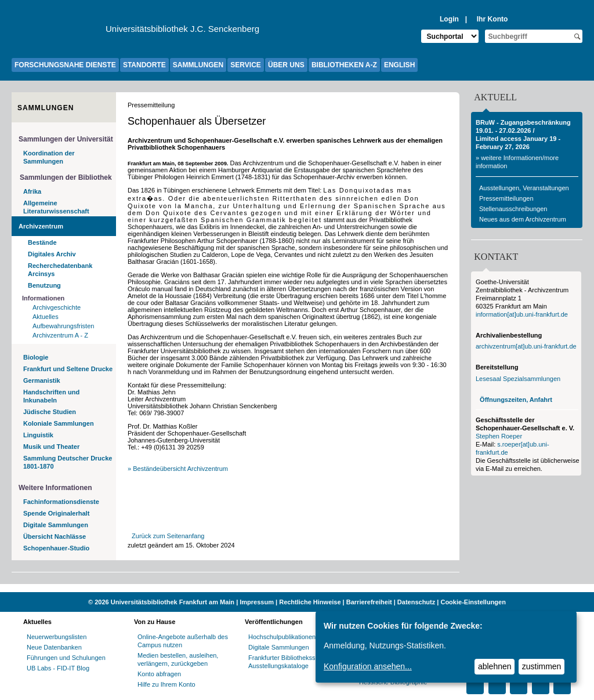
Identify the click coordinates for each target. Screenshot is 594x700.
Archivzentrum (41, 226)
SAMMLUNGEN (198, 65)
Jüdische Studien (50, 412)
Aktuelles (46, 317)
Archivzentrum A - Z (60, 335)
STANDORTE (144, 65)
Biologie (36, 357)
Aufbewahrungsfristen (63, 326)
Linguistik (38, 435)
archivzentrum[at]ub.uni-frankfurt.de (526, 346)
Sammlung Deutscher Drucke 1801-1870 (68, 462)
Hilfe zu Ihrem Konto (166, 684)
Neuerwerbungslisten (57, 637)
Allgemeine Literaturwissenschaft (56, 207)
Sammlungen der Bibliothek (66, 177)
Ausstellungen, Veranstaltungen (524, 188)
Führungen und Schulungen (66, 658)
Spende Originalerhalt (56, 513)
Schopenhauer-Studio (56, 548)
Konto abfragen (159, 674)
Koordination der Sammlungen (49, 157)
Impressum (257, 602)
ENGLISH (399, 65)
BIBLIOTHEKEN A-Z (344, 65)
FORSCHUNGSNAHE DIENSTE (65, 65)
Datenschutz (416, 602)
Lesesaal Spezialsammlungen (518, 379)
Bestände (42, 242)
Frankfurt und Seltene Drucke (68, 369)
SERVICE (245, 65)
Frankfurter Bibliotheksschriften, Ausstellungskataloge (293, 662)
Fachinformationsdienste (61, 502)
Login (449, 19)
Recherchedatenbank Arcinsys (60, 270)
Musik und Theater (51, 447)
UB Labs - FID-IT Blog (58, 668)
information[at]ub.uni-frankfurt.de (522, 314)
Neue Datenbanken (54, 647)
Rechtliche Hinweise (310, 602)
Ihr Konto (492, 19)
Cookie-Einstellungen (473, 602)
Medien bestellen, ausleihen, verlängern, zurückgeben (178, 659)
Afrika (32, 191)
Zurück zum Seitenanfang (168, 536)
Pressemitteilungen (506, 198)
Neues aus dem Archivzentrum (523, 219)
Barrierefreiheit (369, 602)
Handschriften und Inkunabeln (51, 396)
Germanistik (42, 380)
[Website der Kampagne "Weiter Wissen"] (297, 588)
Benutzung (44, 285)
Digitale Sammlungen (56, 525)
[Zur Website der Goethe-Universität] (59, 32)
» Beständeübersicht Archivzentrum (178, 469)
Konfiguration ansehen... (368, 666)
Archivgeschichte (57, 307)
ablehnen (495, 666)
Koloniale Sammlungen (59, 423)
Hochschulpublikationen (282, 637)
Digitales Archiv (52, 254)
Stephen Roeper (499, 436)
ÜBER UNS (286, 65)
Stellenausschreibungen (513, 209)
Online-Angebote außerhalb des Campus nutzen (183, 641)
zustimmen (542, 666)
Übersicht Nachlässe (55, 536)
